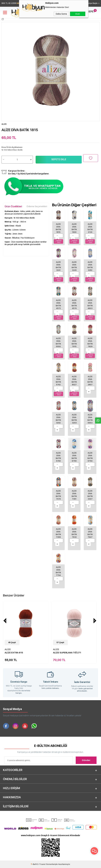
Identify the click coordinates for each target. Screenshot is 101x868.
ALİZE (8, 649)
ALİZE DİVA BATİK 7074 (58, 495)
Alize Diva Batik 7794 (58, 571)
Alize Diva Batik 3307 (90, 495)
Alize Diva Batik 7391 (74, 495)
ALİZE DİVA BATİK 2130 (90, 228)
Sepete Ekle (59, 159)
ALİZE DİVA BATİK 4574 (74, 304)
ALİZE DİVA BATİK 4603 (90, 304)
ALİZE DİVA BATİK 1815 (58, 228)
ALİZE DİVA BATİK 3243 (74, 419)
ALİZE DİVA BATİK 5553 (90, 419)
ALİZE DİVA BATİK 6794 (90, 457)
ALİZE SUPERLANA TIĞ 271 (67, 653)
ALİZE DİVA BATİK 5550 (58, 342)
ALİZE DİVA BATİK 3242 (58, 419)
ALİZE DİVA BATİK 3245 (74, 266)
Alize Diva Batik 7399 (58, 533)
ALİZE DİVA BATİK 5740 (58, 457)
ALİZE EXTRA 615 (14, 653)
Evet (78, 14)
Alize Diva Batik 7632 (74, 533)
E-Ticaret (42, 864)
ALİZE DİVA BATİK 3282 (90, 266)
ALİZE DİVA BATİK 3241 (58, 266)
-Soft (34, 864)
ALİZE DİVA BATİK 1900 (74, 228)
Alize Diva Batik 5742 (58, 381)
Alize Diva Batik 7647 (90, 533)
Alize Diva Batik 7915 (74, 342)
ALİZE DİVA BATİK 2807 (90, 381)
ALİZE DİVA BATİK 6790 (74, 457)
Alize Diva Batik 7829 (90, 342)
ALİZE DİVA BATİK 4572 (58, 304)
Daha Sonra (61, 14)
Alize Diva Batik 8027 (74, 381)
